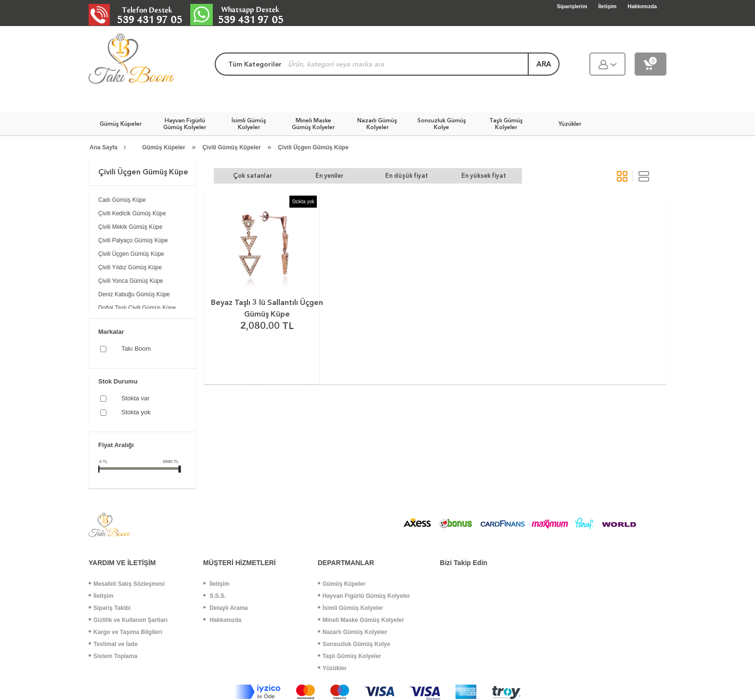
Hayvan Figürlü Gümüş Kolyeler (364, 596)
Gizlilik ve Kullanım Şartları (128, 620)
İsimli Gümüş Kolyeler (351, 608)
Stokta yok (136, 412)
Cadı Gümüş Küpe (122, 200)
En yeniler (329, 176)
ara (544, 64)
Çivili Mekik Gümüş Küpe (130, 227)
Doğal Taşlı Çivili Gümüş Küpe (137, 308)
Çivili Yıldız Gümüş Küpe (130, 267)
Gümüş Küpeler (163, 147)
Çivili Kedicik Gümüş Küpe (132, 213)
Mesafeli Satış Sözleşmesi (127, 584)
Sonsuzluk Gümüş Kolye (354, 644)
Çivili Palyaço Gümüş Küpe (133, 240)
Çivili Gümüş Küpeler (231, 147)
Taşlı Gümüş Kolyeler (350, 656)
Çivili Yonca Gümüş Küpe (131, 281)
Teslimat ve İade (113, 644)
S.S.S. (215, 596)
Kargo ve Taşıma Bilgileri (125, 632)
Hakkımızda (222, 620)
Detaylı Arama (226, 608)
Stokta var (136, 398)
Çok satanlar (253, 176)
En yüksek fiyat (484, 176)
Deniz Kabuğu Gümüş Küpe (134, 294)
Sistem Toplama (113, 656)
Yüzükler (332, 668)
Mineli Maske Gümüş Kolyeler (361, 620)
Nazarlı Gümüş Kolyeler (353, 632)
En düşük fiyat (407, 176)
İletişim (101, 596)
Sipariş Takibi (110, 608)
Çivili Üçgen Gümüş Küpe (313, 147)
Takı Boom (136, 349)
